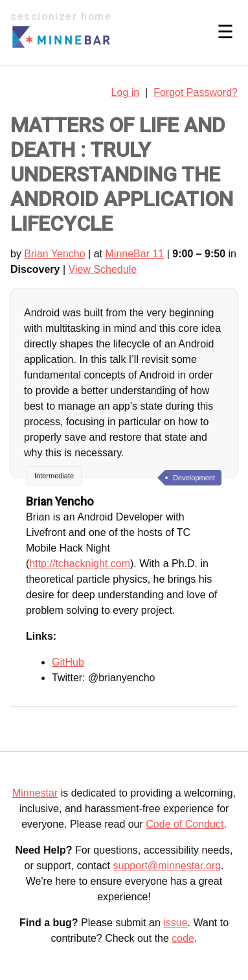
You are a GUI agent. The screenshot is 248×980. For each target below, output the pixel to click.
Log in (126, 92)
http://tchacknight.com (80, 564)
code (183, 938)
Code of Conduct (185, 824)
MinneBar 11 (135, 254)
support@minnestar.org (167, 866)
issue (175, 923)
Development (194, 478)
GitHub (68, 662)
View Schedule (103, 269)
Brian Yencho (54, 254)
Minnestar (35, 793)
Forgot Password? (196, 92)
